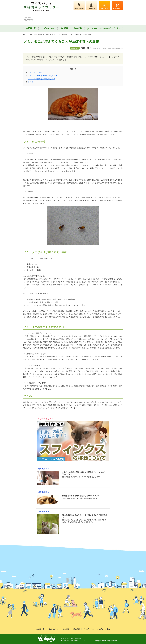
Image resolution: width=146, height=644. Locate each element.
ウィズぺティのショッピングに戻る (104, 29)
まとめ (31, 82)
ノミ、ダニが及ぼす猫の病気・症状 (43, 76)
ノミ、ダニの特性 (35, 72)
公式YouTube (48, 28)
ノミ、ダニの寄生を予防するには (42, 79)
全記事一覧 (31, 28)
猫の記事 (78, 28)
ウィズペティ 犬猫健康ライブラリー (37, 35)
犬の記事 (64, 28)
